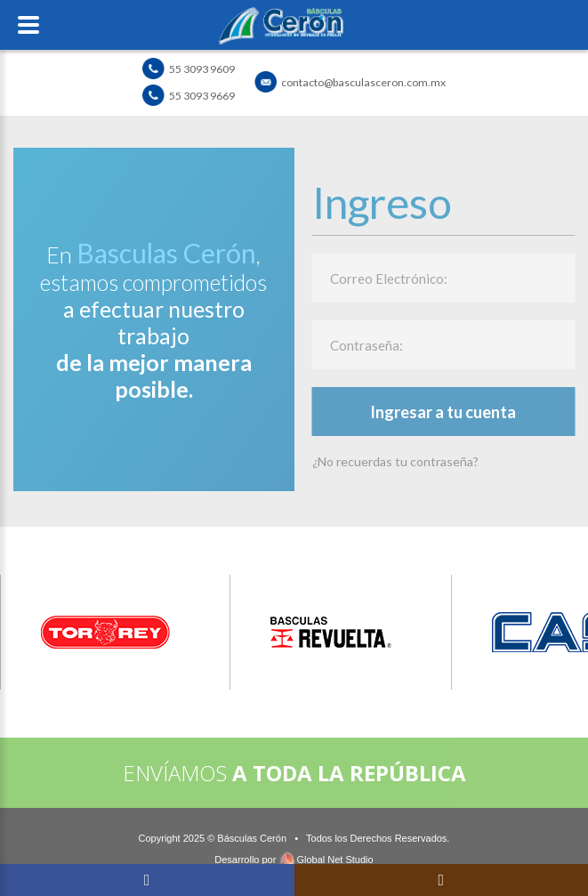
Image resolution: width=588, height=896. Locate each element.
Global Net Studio (334, 860)
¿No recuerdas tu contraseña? (395, 461)
